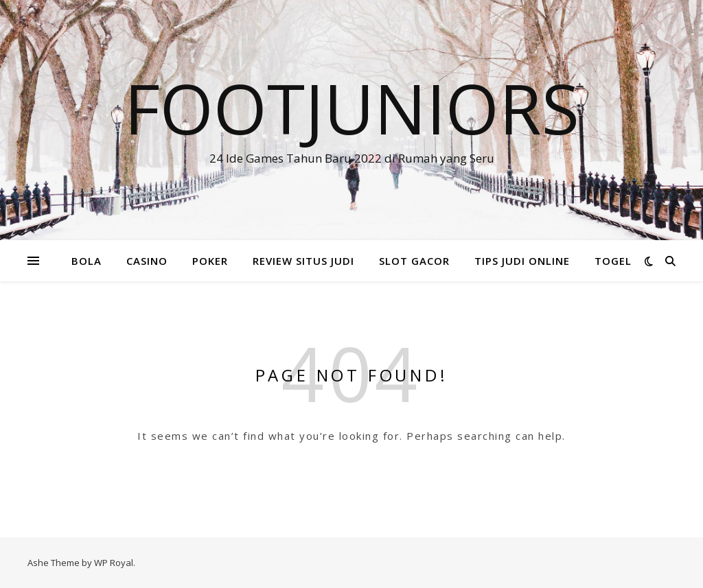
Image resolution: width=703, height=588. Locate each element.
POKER (210, 261)
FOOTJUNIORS (352, 108)
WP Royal (114, 563)
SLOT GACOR (414, 261)
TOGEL (613, 261)
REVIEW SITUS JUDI (303, 261)
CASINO (147, 261)
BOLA (87, 261)
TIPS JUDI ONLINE (522, 261)
